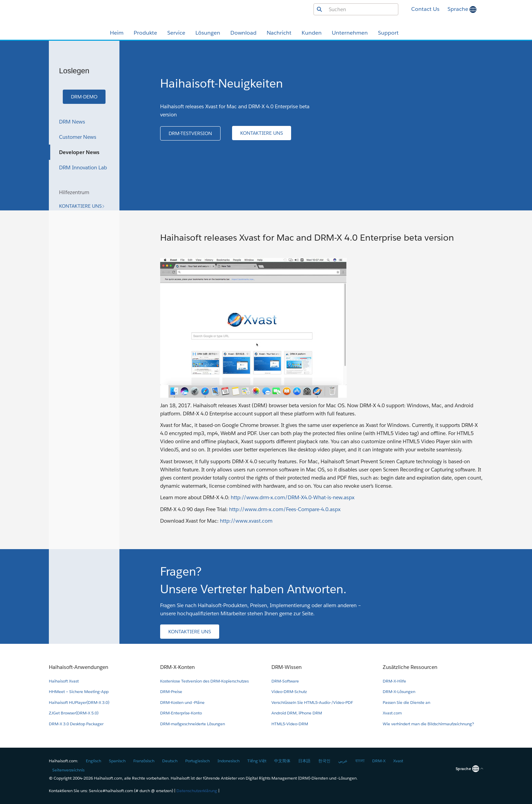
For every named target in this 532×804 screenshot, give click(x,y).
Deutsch (170, 761)
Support (388, 33)
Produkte (145, 33)
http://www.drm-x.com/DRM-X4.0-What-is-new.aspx (293, 497)
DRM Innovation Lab (83, 167)
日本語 (304, 761)
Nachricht (279, 33)
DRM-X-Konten (177, 667)
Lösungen (208, 33)
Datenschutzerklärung (197, 791)
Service (176, 33)
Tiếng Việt (257, 761)
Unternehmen (350, 33)
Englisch (93, 761)
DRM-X (379, 761)
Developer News (79, 152)
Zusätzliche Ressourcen (410, 667)
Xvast (398, 761)
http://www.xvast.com (246, 521)
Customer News (78, 137)
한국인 (324, 761)
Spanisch (117, 761)
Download (243, 33)
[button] (84, 97)
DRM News (72, 122)
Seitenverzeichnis (68, 770)
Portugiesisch (197, 761)
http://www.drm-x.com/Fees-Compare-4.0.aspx (285, 509)
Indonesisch (229, 761)
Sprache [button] (459, 9)
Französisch (144, 761)
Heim (117, 33)
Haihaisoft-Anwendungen (79, 667)
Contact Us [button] (425, 9)
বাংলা (360, 761)
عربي (343, 761)
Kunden (312, 33)
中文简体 (282, 761)
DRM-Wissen (287, 667)
